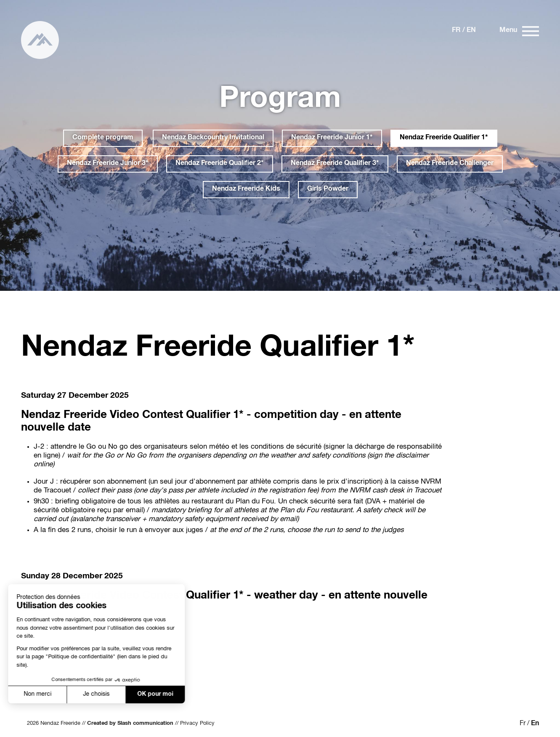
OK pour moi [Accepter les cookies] (133, 694)
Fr (456, 31)
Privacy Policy (197, 724)
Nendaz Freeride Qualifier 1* (444, 138)
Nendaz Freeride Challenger (450, 164)
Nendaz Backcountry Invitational (213, 138)
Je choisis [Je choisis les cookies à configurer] (74, 694)
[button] (18, 723)
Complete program (103, 138)
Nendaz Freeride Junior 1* (332, 138)
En (471, 31)
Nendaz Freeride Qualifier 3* (335, 164)
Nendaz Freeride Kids (246, 189)
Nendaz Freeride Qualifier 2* (220, 164)
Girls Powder (328, 189)
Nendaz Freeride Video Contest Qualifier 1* (132, 415)
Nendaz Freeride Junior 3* (108, 164)
